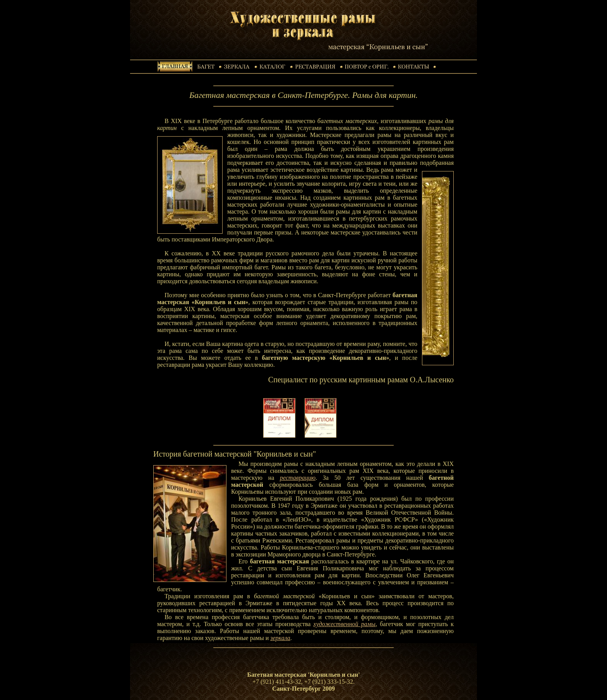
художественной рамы (345, 624)
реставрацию (298, 478)
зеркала (280, 638)
